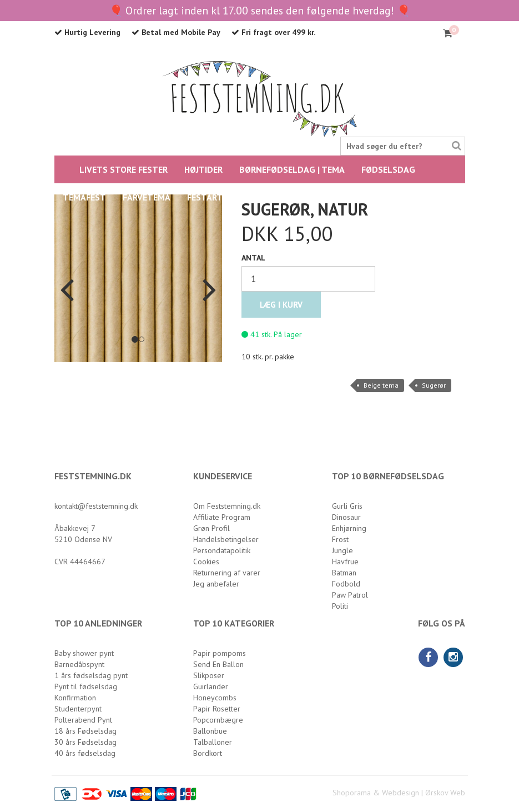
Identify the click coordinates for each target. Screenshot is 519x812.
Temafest (84, 197)
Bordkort (208, 753)
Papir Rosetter (217, 709)
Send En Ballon (218, 664)
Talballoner (213, 742)
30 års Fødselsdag (85, 742)
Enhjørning (349, 528)
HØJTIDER (203, 169)
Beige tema (381, 385)
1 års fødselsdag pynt (91, 675)
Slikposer (209, 675)
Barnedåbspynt (79, 664)
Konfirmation (75, 698)
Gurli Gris (347, 506)
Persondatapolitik (222, 550)
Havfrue (345, 562)
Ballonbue (210, 731)
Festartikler (216, 197)
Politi (340, 606)
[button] (67, 279)
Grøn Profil (211, 528)
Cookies (206, 562)
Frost (340, 539)
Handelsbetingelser (226, 539)
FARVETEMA (147, 197)
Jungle (342, 550)
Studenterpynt (78, 709)
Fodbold (346, 584)
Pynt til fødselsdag (86, 686)
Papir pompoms (220, 653)
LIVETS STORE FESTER (124, 169)
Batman (344, 573)
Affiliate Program (222, 517)
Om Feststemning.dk (227, 506)
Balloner (283, 197)
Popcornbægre (218, 720)
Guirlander (211, 686)
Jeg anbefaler (216, 584)
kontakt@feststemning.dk (96, 506)
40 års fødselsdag (85, 753)
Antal (253, 258)
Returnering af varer (227, 573)
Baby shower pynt (84, 653)
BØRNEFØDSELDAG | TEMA (292, 169)
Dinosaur (346, 517)
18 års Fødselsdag (85, 731)
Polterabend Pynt (83, 720)
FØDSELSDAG (388, 169)
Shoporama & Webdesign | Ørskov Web (399, 793)
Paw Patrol (350, 595)
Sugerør (434, 385)
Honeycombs (215, 698)
